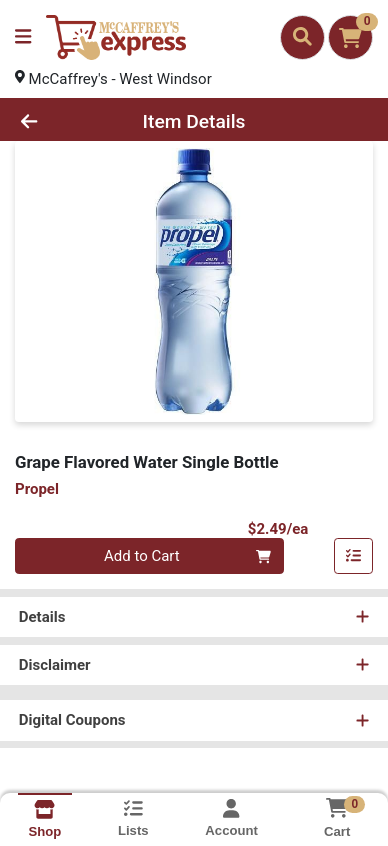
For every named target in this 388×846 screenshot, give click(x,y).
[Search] (302, 37)
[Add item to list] (354, 557)
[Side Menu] (23, 37)
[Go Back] (60, 121)
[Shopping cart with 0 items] (350, 37)
